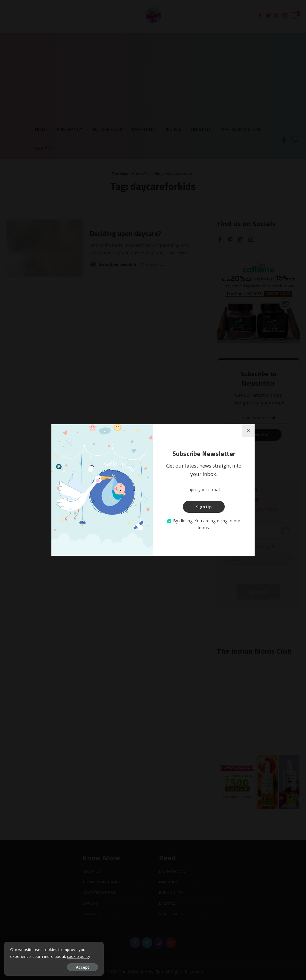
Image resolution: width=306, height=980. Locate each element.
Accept (73, 967)
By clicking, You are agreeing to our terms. (207, 524)
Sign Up (204, 507)
